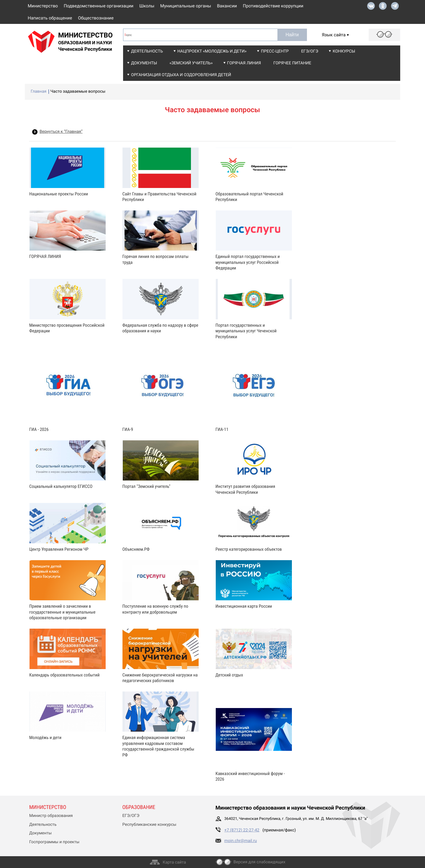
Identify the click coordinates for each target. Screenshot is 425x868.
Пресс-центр (275, 51)
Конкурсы (344, 51)
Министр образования (51, 816)
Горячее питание (292, 63)
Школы (147, 6)
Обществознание (96, 18)
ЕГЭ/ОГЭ (310, 51)
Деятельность (147, 51)
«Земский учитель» (191, 63)
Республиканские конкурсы (149, 825)
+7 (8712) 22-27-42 (242, 830)
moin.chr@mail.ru (241, 841)
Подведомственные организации (99, 6)
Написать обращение (50, 18)
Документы (144, 63)
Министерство (43, 6)
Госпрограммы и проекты (54, 842)
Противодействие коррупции (273, 6)
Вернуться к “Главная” (61, 132)
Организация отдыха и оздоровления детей (181, 75)
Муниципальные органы (186, 6)
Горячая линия (244, 63)
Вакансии (227, 6)
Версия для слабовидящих (259, 862)
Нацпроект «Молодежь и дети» (212, 51)
